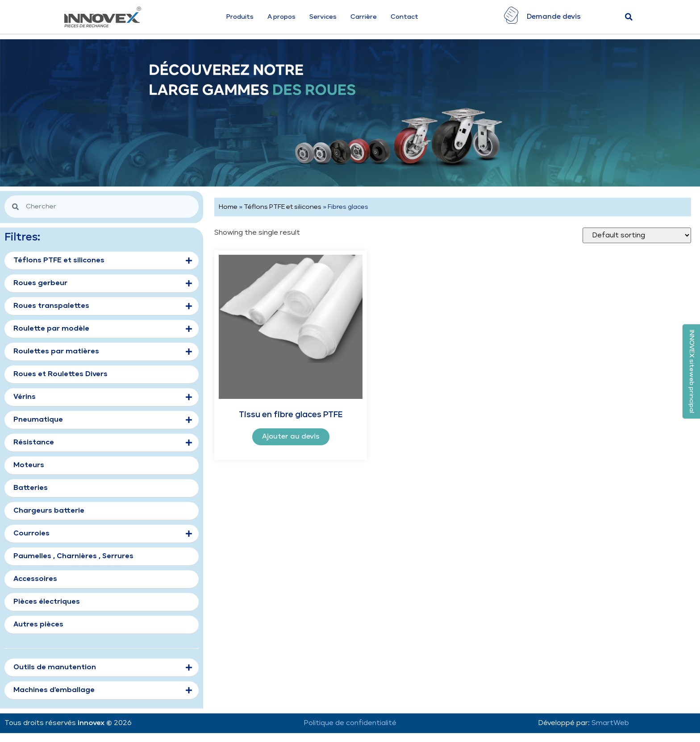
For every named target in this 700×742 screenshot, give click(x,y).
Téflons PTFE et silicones (283, 207)
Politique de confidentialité (350, 723)
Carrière (364, 17)
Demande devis (554, 17)
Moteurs (29, 465)
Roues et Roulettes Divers (60, 374)
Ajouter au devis (291, 437)
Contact (404, 17)
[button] (691, 371)
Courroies (103, 534)
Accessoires (35, 579)
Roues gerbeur (103, 284)
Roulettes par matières (103, 352)
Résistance (103, 443)
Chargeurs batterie (49, 511)
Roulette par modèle (103, 329)
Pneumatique (103, 420)
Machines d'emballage (103, 691)
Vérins (103, 398)
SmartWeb (610, 723)
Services (323, 17)
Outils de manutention (103, 668)
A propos (281, 17)
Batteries (31, 488)
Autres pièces (38, 624)
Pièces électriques (47, 602)
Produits (240, 17)
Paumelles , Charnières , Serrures (73, 556)
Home (228, 207)
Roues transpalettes (103, 307)
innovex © (96, 723)
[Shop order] (637, 235)
